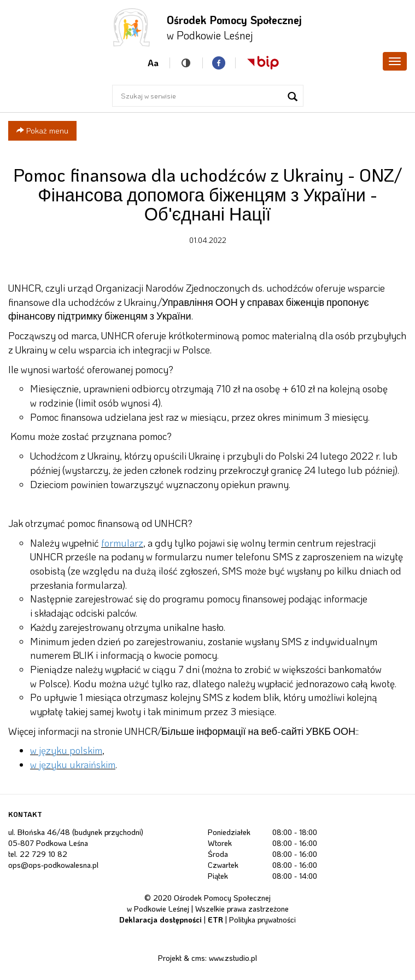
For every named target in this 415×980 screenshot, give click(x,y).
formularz (122, 543)
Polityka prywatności (262, 920)
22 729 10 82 (43, 854)
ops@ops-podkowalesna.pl (53, 865)
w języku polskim (66, 750)
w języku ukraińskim (73, 764)
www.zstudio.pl (233, 958)
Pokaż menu (42, 131)
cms (198, 958)
